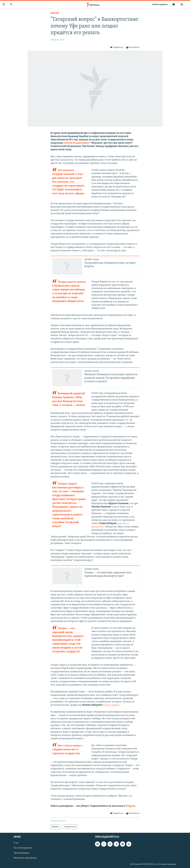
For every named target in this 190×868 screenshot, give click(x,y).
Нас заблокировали (23, 848)
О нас (16, 843)
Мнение (55, 13)
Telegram (130, 806)
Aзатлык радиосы (160, 4)
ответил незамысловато (76, 143)
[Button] (116, 47)
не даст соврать (111, 705)
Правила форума (22, 853)
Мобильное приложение (25, 858)
